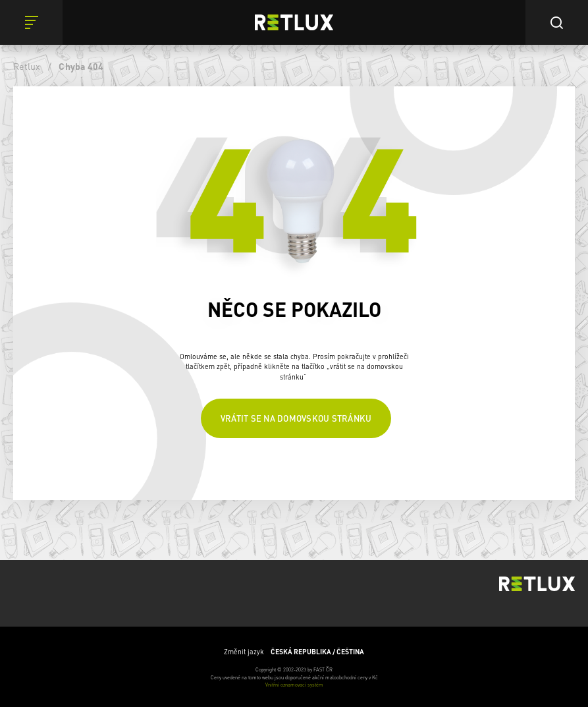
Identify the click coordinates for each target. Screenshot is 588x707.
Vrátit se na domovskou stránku (296, 418)
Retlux (27, 66)
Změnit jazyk (294, 652)
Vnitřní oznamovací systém (294, 685)
